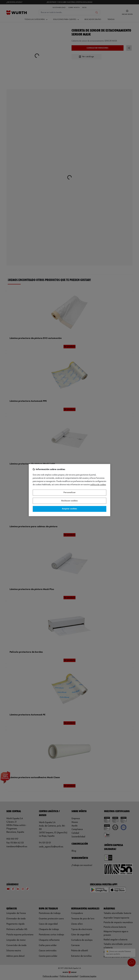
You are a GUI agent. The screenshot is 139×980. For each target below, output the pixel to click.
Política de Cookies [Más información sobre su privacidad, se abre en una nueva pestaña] (98, 485)
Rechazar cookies (69, 501)
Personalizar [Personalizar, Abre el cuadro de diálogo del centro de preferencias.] (70, 493)
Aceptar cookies (69, 509)
